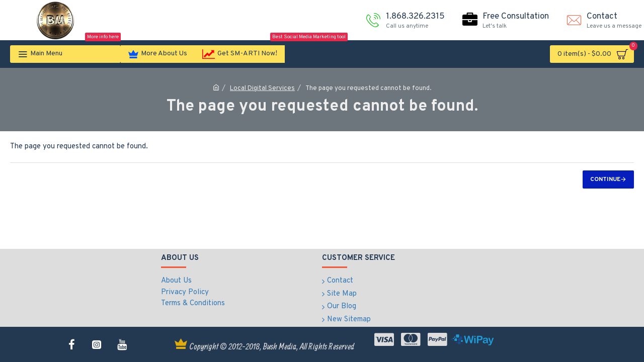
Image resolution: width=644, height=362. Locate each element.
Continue (605, 179)
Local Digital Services (262, 88)
